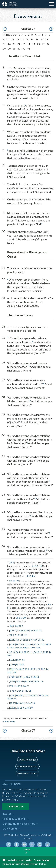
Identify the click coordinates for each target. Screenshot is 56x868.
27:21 (12, 681)
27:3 (12, 626)
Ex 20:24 (22, 630)
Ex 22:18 (20, 681)
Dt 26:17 (19, 635)
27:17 (13, 660)
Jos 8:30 (34, 630)
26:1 (17, 647)
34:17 (48, 644)
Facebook (16, 844)
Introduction (13, 35)
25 (34, 44)
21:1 (26, 695)
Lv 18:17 (21, 691)
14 (27, 39)
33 (24, 49)
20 (9, 44)
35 (43, 640)
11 (13, 39)
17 (42, 39)
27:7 (12, 563)
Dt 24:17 (20, 669)
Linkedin (32, 844)
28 (48, 44)
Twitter (9, 844)
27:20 (12, 677)
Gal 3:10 (29, 708)
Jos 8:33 (37, 640)
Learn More (16, 806)
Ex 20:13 (34, 695)
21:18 (26, 652)
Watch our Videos (28, 773)
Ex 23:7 (29, 703)
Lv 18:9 (19, 686)
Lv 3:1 (35, 566)
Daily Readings (27, 759)
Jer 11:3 (20, 708)
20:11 (36, 677)
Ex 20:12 (38, 652)
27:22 (12, 686)
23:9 (43, 669)
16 (37, 39)
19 (4, 44)
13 (22, 39)
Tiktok (47, 844)
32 (19, 49)
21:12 (41, 695)
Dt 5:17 (20, 695)
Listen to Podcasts (27, 766)
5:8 (29, 644)
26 (38, 44)
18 (47, 39)
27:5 (12, 630)
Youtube (24, 844)
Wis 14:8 (36, 647)
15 (32, 39)
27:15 (12, 581)
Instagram (40, 844)
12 (18, 39)
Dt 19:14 (20, 660)
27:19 (12, 669)
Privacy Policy (9, 721)
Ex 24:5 (31, 576)
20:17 (26, 686)
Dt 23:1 (19, 677)
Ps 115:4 (24, 647)
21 (14, 44)
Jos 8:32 (19, 626)
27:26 (13, 708)
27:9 (12, 635)
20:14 (28, 691)
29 (4, 49)
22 (19, 44)
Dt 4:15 (20, 644)
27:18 (13, 664)
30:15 (19, 618)
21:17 (46, 652)
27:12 (13, 640)
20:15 (37, 681)
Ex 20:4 (38, 644)
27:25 (13, 703)
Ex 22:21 (32, 669)
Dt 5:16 (19, 652)
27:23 (13, 691)
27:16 (12, 652)
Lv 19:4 (10, 647)
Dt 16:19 (20, 703)
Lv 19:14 (20, 664)
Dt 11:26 (24, 640)
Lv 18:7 (27, 677)
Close (27, 850)
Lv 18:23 (29, 681)
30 (9, 49)
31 (14, 49)
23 (24, 44)
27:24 (13, 695)
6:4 (50, 604)
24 (29, 44)
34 (29, 49)
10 (8, 39)
